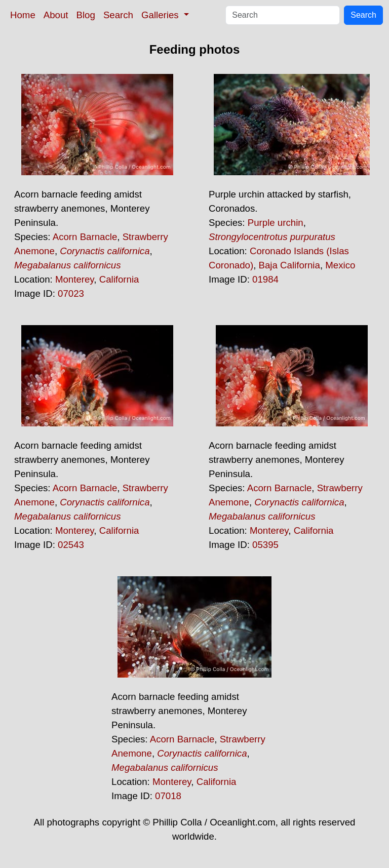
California (119, 279)
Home (23, 15)
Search (118, 15)
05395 (265, 545)
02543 (71, 545)
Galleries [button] (161, 15)
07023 (71, 293)
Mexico (340, 265)
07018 (168, 796)
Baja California (289, 265)
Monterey (74, 279)
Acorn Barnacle (85, 237)
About (56, 15)
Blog (86, 15)
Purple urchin (276, 223)
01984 (265, 279)
